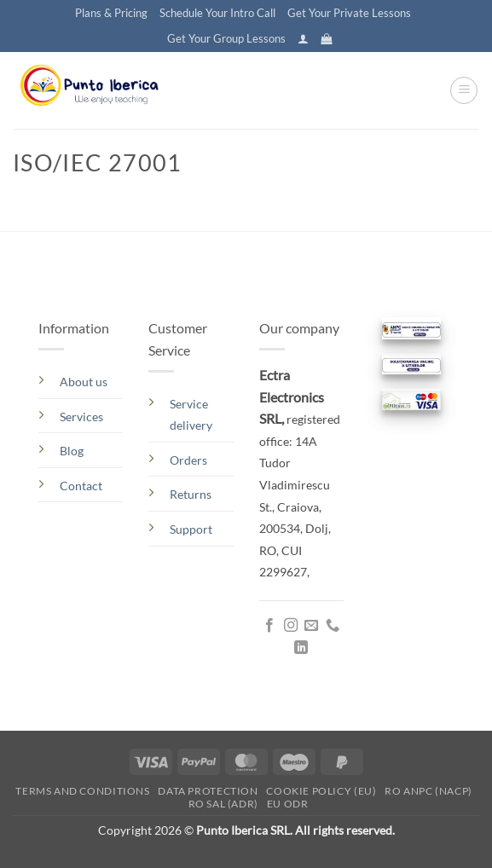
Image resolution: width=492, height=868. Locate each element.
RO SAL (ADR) (223, 804)
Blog (72, 451)
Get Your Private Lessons (349, 13)
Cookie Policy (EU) (321, 791)
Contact (81, 486)
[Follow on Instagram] (291, 626)
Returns (191, 494)
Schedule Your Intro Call (217, 13)
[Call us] (333, 626)
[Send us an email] (311, 626)
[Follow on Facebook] (269, 626)
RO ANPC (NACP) (428, 791)
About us (84, 382)
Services (81, 417)
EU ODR (288, 804)
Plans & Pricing (111, 13)
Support (191, 529)
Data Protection (208, 791)
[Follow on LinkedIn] (301, 648)
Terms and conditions (82, 791)
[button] (303, 39)
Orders (188, 460)
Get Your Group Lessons (226, 38)
